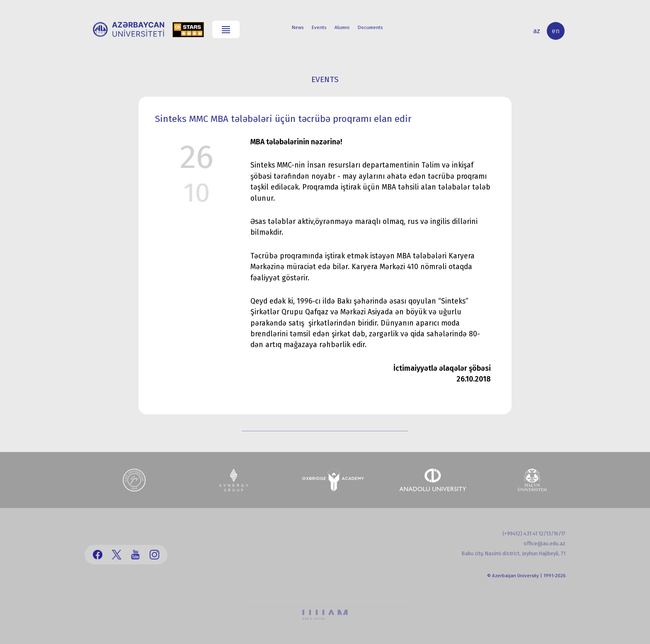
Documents (370, 27)
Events (319, 27)
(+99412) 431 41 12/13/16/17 (534, 533)
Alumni (342, 27)
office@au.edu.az (544, 543)
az (537, 31)
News (298, 27)
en (556, 31)
